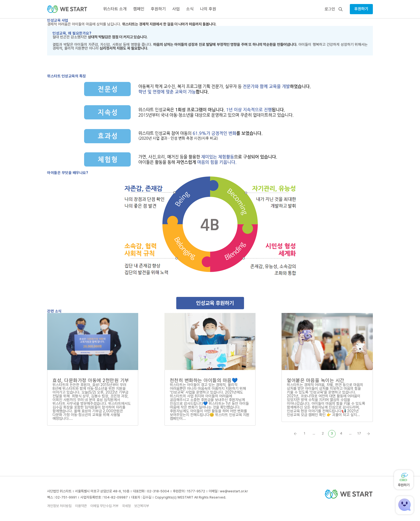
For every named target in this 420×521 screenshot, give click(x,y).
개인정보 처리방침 (59, 506)
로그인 (330, 9)
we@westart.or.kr (234, 491)
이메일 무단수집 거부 (104, 506)
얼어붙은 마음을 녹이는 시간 (316, 380)
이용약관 (81, 506)
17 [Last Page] (359, 433)
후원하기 (361, 9)
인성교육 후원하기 (215, 303)
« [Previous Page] (295, 434)
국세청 (126, 506)
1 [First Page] (305, 433)
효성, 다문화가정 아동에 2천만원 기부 (91, 380)
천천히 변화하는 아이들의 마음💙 (204, 380)
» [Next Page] (368, 434)
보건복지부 (142, 506)
